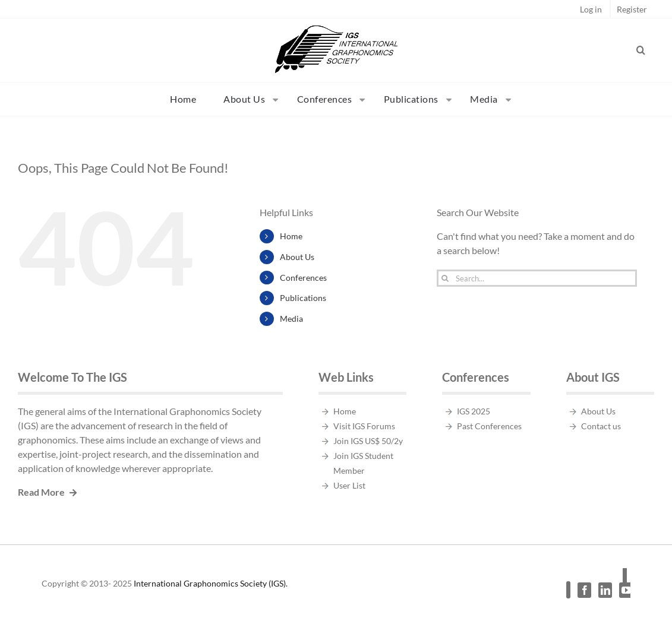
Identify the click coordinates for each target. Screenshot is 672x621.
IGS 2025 (474, 411)
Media (291, 319)
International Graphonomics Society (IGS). (211, 583)
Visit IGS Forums (364, 426)
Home (291, 236)
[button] (641, 50)
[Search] (445, 278)
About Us (297, 257)
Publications (303, 298)
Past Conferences (489, 426)
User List (349, 485)
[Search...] (537, 278)
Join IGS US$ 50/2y (368, 441)
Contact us (601, 426)
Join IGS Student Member (363, 463)
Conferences (303, 278)
